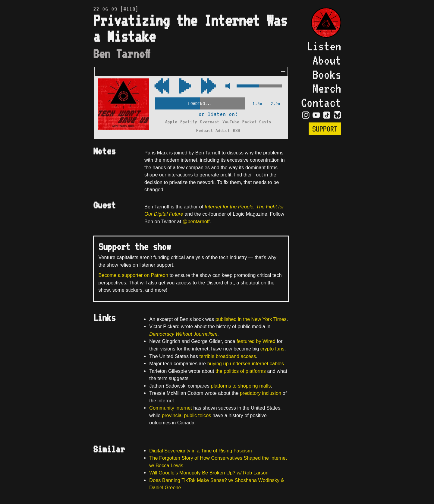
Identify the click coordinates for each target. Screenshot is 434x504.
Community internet (171, 408)
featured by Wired (256, 341)
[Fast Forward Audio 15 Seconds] (162, 86)
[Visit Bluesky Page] (337, 115)
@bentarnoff (196, 221)
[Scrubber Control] (200, 102)
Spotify (189, 122)
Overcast (210, 122)
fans (280, 349)
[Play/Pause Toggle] (185, 86)
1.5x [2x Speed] (257, 104)
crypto (267, 349)
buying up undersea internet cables (246, 363)
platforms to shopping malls (241, 386)
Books (327, 74)
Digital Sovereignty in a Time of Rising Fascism (200, 451)
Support (325, 129)
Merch (327, 88)
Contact (321, 103)
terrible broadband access (228, 356)
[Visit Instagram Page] (306, 115)
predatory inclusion (261, 393)
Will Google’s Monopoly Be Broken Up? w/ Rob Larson (209, 473)
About (327, 60)
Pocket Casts (257, 122)
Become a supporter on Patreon (133, 275)
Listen (324, 46)
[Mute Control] (226, 86)
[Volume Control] (259, 86)
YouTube (231, 122)
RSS (237, 130)
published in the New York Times (251, 319)
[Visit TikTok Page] (327, 115)
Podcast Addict (213, 130)
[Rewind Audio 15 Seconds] (208, 86)
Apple (171, 122)
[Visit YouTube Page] (316, 115)
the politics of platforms (241, 371)
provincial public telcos (186, 415)
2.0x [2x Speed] (275, 104)
